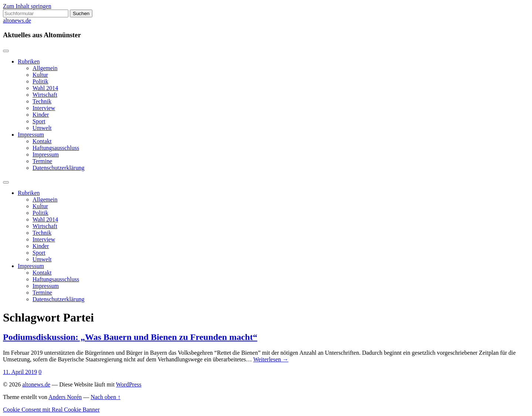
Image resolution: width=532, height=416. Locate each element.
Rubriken (29, 61)
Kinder (41, 115)
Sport (39, 121)
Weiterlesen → (271, 359)
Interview (44, 108)
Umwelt (42, 128)
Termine (42, 161)
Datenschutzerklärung (58, 168)
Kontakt (42, 141)
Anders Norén (65, 397)
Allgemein (45, 68)
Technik (42, 101)
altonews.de (17, 20)
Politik (40, 81)
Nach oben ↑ (105, 397)
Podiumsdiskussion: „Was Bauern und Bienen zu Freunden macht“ (130, 337)
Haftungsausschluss (56, 148)
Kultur (40, 75)
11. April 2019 (20, 372)
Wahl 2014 (45, 88)
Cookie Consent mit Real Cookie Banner (51, 410)
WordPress (129, 384)
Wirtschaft (45, 95)
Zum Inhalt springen (27, 6)
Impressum (31, 135)
